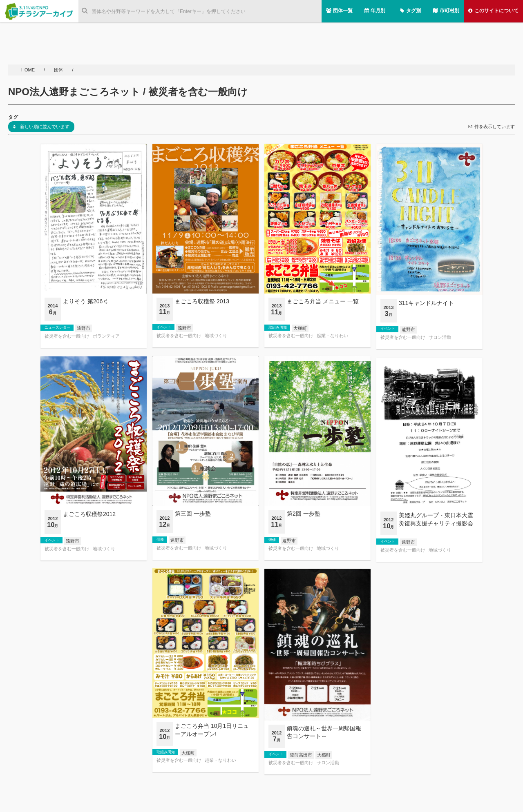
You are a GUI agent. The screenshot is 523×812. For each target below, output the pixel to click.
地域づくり (216, 336)
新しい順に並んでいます (41, 127)
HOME (29, 70)
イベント (164, 327)
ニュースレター (57, 327)
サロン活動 (440, 337)
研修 (160, 539)
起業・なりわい (332, 336)
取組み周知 (278, 327)
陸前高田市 (301, 755)
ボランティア (106, 336)
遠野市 (84, 328)
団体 (59, 70)
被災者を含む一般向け (67, 336)
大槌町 (300, 328)
